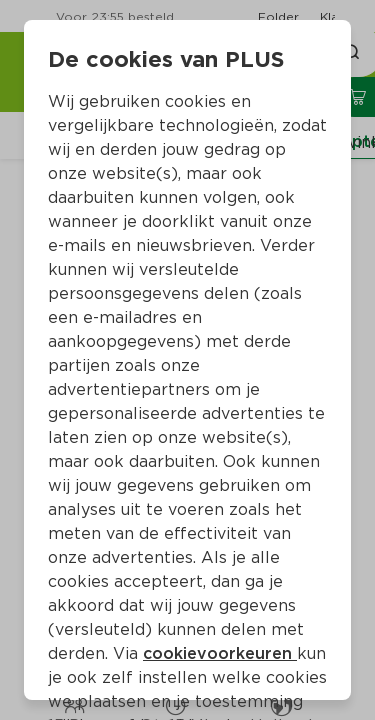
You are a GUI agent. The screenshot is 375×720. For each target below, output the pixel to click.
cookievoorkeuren (220, 653)
